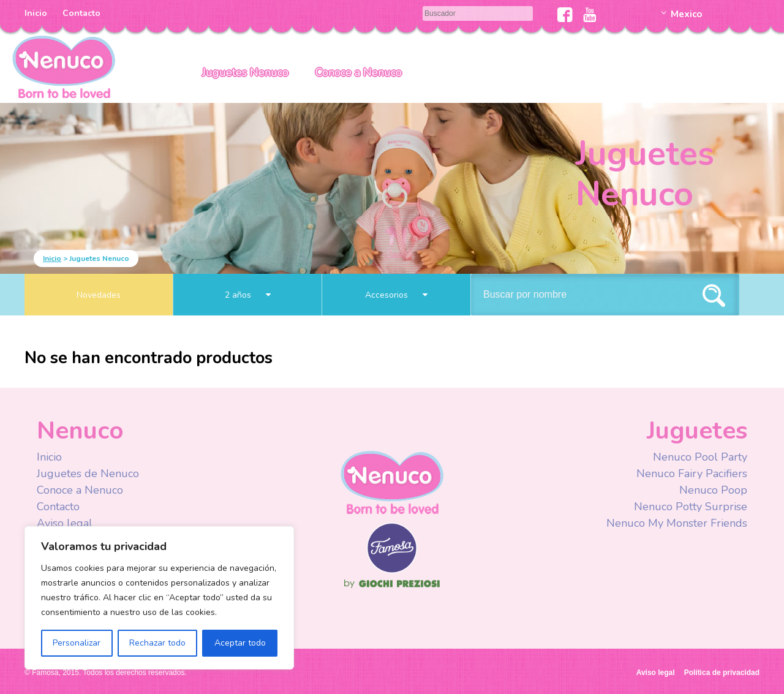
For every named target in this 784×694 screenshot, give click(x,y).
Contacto (81, 13)
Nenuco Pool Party (700, 457)
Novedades (99, 295)
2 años (248, 295)
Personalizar (77, 643)
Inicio (36, 13)
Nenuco (392, 482)
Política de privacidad (722, 673)
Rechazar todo (157, 643)
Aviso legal (65, 523)
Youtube (590, 15)
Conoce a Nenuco (359, 72)
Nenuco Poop (713, 490)
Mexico (686, 14)
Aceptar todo (240, 643)
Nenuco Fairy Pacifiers (692, 473)
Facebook (565, 15)
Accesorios (396, 295)
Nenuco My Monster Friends (677, 523)
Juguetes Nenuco (245, 72)
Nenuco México (64, 66)
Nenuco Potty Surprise (691, 507)
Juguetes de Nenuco (88, 473)
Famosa (392, 570)
